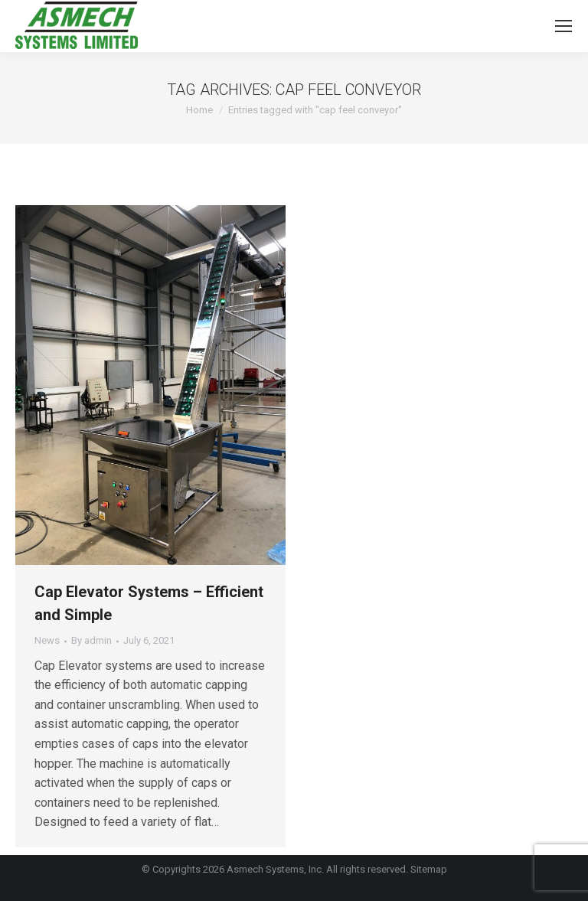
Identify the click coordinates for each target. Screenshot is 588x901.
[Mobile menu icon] (563, 26)
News (47, 640)
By (91, 640)
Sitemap (429, 869)
